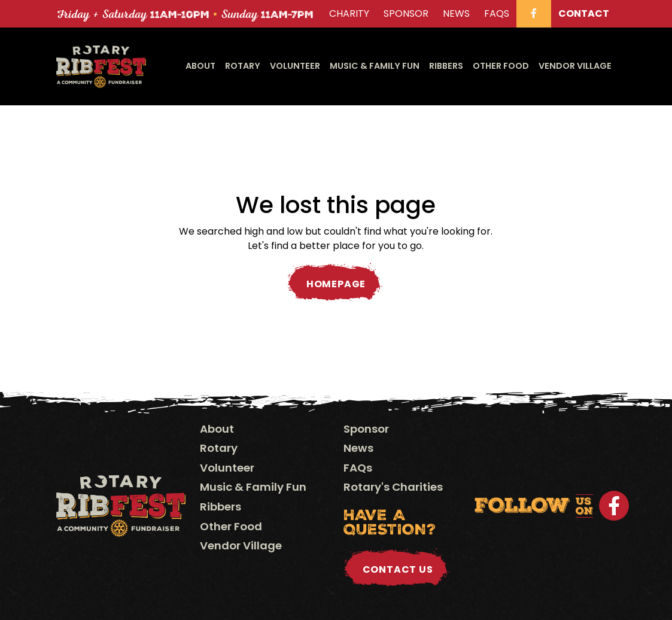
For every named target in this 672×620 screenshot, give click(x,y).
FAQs (358, 468)
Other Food (501, 66)
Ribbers (446, 66)
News (358, 448)
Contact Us (398, 569)
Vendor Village (575, 66)
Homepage (336, 284)
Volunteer (295, 66)
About (200, 66)
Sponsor (366, 429)
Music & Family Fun (375, 66)
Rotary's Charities (393, 487)
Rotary (243, 66)
